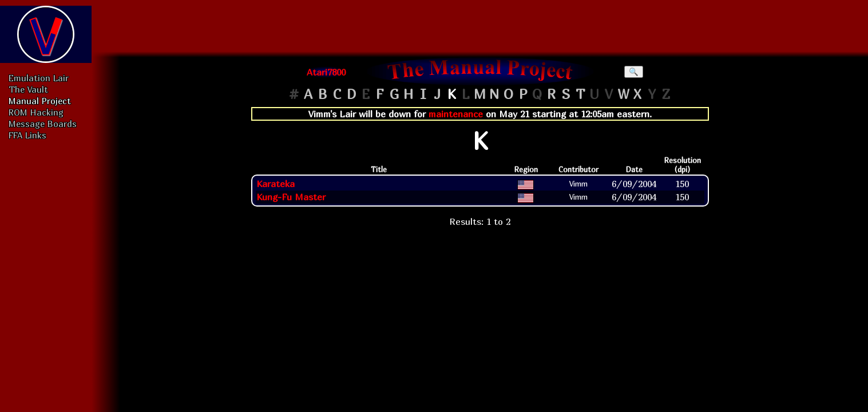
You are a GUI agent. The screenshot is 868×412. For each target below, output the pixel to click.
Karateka (276, 184)
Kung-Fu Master (291, 197)
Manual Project (40, 101)
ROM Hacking (36, 112)
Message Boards (43, 124)
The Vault (28, 89)
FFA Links (27, 135)
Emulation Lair (39, 78)
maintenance (456, 114)
